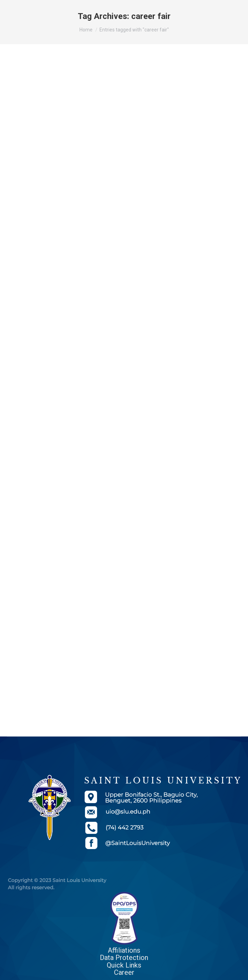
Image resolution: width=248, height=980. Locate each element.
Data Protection (124, 958)
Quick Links (124, 965)
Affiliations (124, 950)
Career (124, 972)
